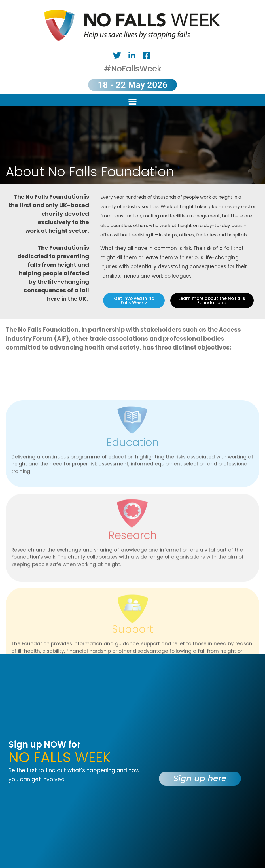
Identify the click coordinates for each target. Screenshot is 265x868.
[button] (132, 102)
